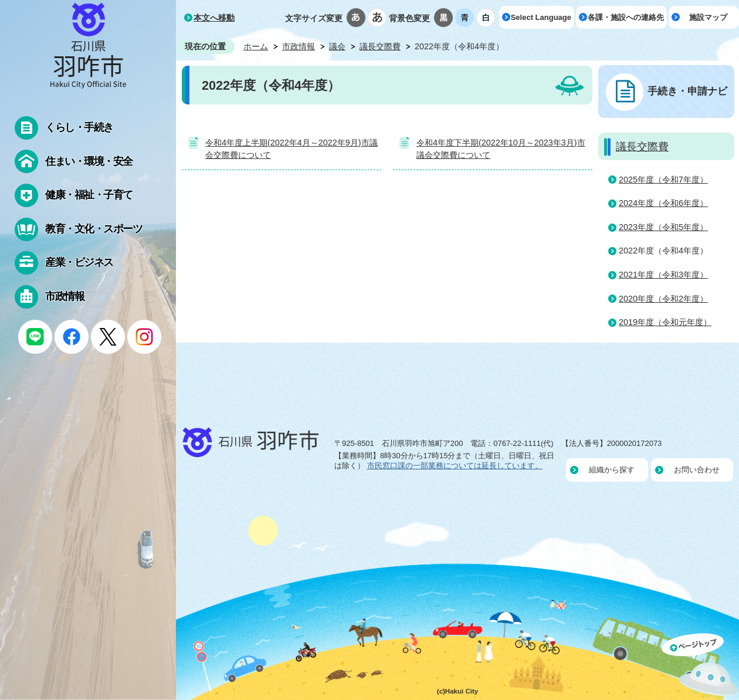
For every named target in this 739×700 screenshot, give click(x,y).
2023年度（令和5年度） (663, 227)
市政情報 (299, 46)
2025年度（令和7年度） (663, 180)
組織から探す (612, 470)
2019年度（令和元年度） (665, 322)
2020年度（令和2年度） (663, 299)
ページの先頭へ (700, 667)
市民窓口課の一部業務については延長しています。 (455, 466)
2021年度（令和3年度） (663, 275)
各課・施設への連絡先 (626, 17)
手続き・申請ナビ (687, 91)
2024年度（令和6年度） (663, 203)
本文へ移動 (214, 18)
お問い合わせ (697, 470)
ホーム (256, 46)
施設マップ (708, 17)
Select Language (541, 17)
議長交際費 (380, 46)
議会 (337, 46)
